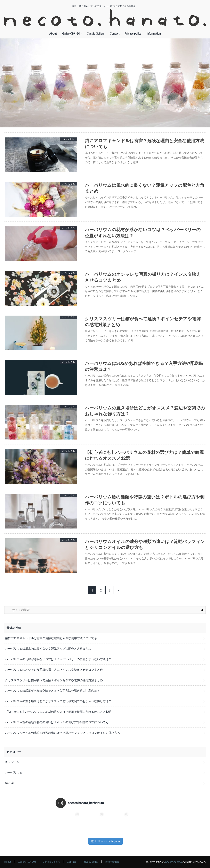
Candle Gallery (96, 34)
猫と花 (9, 783)
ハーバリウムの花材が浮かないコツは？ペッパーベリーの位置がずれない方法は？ (58, 659)
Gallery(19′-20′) (72, 34)
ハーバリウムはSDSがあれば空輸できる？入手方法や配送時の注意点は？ (52, 691)
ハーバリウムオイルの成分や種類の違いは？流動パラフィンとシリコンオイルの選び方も (63, 733)
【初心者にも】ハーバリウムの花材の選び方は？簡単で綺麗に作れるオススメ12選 (58, 712)
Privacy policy (133, 34)
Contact (115, 34)
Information (154, 34)
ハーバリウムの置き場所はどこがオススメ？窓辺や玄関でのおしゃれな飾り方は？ (58, 701)
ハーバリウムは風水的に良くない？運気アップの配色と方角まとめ (48, 648)
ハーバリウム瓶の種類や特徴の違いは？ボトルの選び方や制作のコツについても (57, 722)
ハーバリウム (14, 772)
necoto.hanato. (174, 862)
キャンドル (12, 762)
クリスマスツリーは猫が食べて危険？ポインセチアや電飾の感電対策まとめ (54, 680)
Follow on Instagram (106, 841)
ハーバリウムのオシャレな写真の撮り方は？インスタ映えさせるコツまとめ (54, 670)
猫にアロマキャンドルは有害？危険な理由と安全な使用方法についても (51, 638)
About (53, 34)
